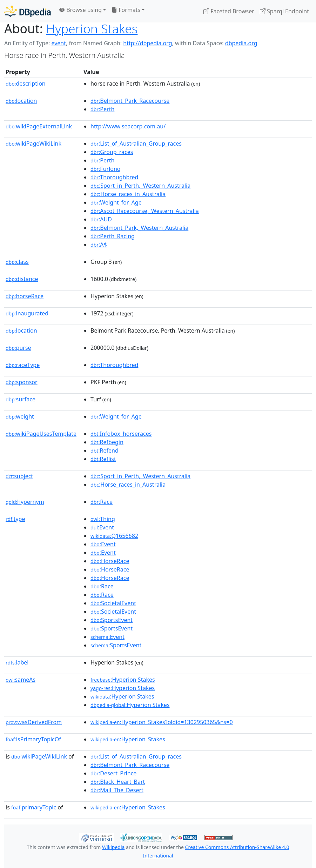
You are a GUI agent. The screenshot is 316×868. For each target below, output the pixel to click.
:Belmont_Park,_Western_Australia (139, 228)
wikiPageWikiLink (33, 143)
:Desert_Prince (113, 773)
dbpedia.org (241, 43)
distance (22, 279)
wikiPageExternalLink (39, 126)
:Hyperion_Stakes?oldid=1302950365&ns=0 (162, 722)
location (21, 101)
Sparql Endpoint (284, 11)
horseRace (25, 296)
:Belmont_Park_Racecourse (130, 101)
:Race (102, 502)
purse (18, 348)
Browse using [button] (80, 10)
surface (21, 399)
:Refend (105, 450)
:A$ (99, 245)
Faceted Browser (229, 11)
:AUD (101, 219)
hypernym (25, 502)
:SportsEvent (112, 620)
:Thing (103, 519)
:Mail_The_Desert (117, 790)
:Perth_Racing (113, 236)
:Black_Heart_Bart (118, 782)
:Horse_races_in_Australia (128, 194)
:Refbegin (107, 442)
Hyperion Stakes (92, 28)
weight (20, 416)
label (17, 662)
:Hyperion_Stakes (128, 739)
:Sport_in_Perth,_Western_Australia (140, 186)
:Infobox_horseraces (121, 434)
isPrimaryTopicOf (33, 739)
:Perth (102, 109)
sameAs (21, 680)
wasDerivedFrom (34, 722)
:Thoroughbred (114, 177)
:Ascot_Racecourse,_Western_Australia (145, 211)
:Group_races (112, 152)
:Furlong (106, 169)
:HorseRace (110, 561)
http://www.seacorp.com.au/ (128, 126)
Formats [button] (126, 10)
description (26, 84)
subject (19, 476)
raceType (23, 365)
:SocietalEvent (113, 603)
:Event (102, 527)
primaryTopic (34, 807)
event (59, 43)
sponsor (22, 382)
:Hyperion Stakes (123, 680)
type (15, 519)
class (17, 262)
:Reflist (103, 459)
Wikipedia (113, 847)
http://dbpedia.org (147, 43)
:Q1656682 (114, 536)
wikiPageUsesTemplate (41, 434)
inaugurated (27, 313)
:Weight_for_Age (116, 202)
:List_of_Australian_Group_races (136, 143)
